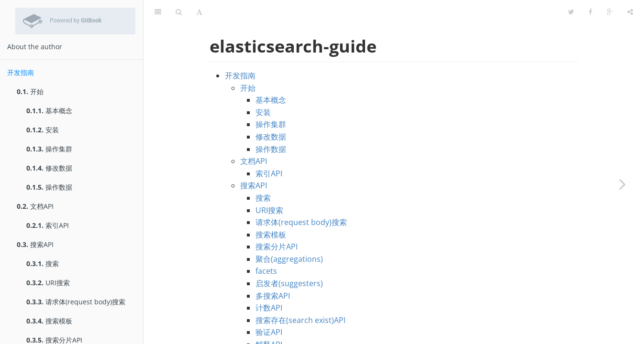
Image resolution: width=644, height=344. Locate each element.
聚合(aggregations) (289, 235)
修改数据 (49, 168)
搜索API (35, 244)
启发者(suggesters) (289, 259)
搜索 (43, 263)
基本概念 (49, 111)
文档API (35, 206)
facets (266, 247)
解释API (269, 321)
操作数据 (49, 187)
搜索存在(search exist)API (300, 296)
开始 (30, 91)
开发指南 (21, 72)
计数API (269, 284)
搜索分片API (277, 223)
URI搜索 (48, 283)
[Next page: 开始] (622, 184)
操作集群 (49, 149)
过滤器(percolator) (289, 333)
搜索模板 (49, 321)
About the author (35, 47)
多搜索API (273, 272)
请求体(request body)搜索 (76, 302)
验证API (269, 308)
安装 (43, 130)
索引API (48, 225)
